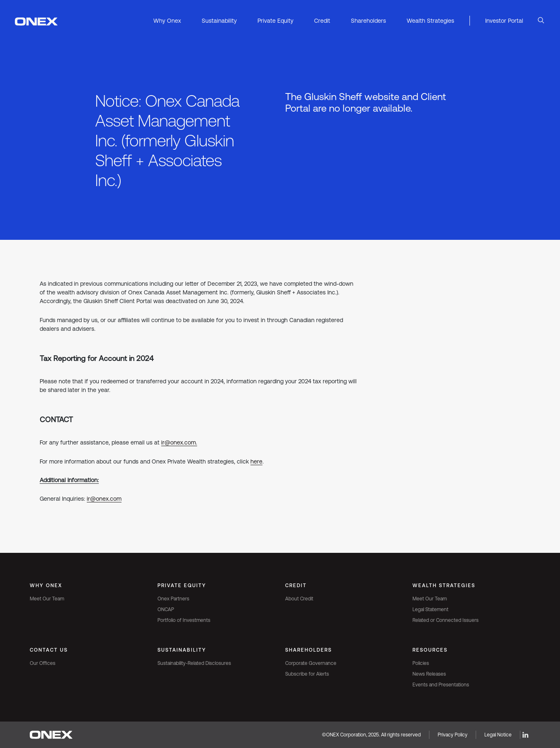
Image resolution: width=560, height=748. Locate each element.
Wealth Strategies (444, 585)
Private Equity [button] (275, 21)
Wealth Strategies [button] (430, 21)
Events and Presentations (441, 685)
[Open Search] (541, 21)
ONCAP (166, 609)
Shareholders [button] (368, 21)
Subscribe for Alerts (307, 674)
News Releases (429, 674)
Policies (421, 663)
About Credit (299, 599)
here (256, 461)
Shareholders (309, 650)
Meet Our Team (47, 599)
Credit (296, 585)
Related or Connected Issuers (446, 620)
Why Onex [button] (167, 21)
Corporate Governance (311, 663)
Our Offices (43, 663)
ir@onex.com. (179, 442)
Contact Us (49, 650)
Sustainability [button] (219, 21)
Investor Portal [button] (504, 21)
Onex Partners (173, 599)
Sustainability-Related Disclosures (194, 663)
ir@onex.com (104, 499)
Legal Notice (498, 735)
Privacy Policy (453, 735)
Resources (430, 650)
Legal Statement (430, 609)
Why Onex (46, 585)
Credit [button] (322, 21)
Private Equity (182, 585)
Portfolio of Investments (184, 620)
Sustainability (182, 650)
